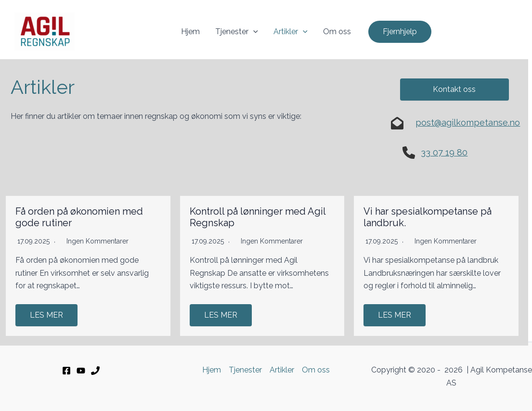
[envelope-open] (397, 123)
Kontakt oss (454, 89)
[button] (400, 32)
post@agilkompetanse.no (468, 122)
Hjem (190, 32)
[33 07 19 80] (95, 371)
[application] (253, 32)
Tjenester (237, 32)
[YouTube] (81, 371)
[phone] (409, 153)
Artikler (291, 32)
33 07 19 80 (444, 152)
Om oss (337, 32)
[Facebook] (66, 371)
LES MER (46, 315)
